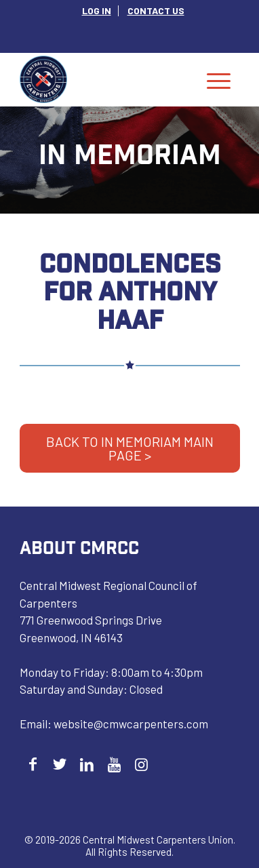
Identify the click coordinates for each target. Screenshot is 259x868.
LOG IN (97, 11)
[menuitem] (97, 11)
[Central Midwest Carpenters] (108, 79)
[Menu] (219, 79)
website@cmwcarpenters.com (131, 724)
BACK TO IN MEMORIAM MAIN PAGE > (130, 448)
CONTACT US (156, 11)
